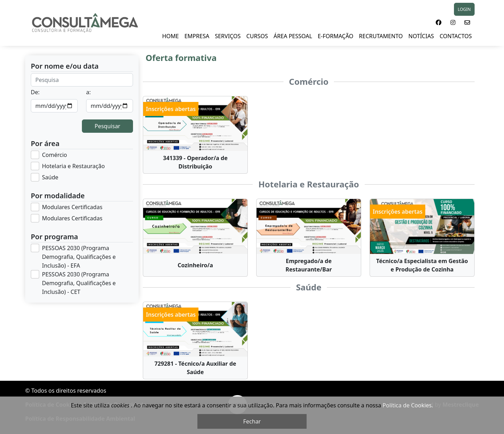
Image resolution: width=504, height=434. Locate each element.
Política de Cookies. (408, 405)
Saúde (50, 177)
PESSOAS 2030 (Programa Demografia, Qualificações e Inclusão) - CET (79, 283)
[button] (439, 22)
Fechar (252, 421)
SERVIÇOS (228, 36)
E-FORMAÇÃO (336, 36)
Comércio (55, 155)
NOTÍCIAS (421, 36)
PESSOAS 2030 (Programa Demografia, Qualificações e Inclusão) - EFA (79, 257)
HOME (170, 36)
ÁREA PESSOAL (293, 36)
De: (35, 92)
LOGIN (464, 9)
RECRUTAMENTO (381, 36)
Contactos (456, 36)
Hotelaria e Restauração (73, 166)
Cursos (257, 36)
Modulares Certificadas (72, 207)
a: (88, 92)
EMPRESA (197, 36)
